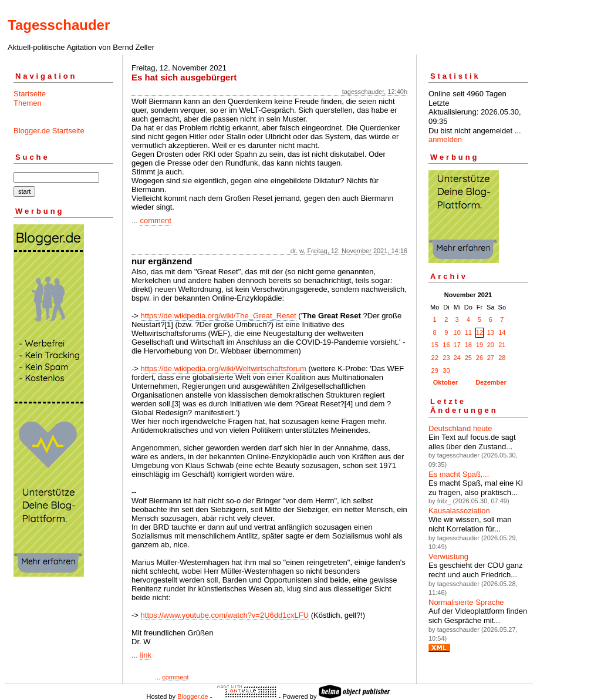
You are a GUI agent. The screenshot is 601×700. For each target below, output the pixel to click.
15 (435, 345)
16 (446, 345)
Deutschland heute (460, 428)
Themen (28, 103)
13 (491, 332)
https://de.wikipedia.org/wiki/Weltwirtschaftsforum (224, 368)
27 (491, 358)
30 (446, 371)
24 (457, 358)
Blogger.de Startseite (49, 131)
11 (468, 332)
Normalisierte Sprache (466, 602)
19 (480, 345)
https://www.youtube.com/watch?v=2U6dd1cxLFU (225, 615)
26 (480, 358)
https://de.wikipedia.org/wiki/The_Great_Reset (219, 316)
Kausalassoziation (459, 511)
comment (155, 221)
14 (502, 332)
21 (502, 345)
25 (468, 358)
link (146, 655)
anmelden (445, 139)
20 (491, 345)
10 (457, 332)
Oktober (445, 382)
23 (446, 358)
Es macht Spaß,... (459, 474)
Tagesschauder (59, 25)
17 (457, 345)
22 (435, 358)
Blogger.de (193, 696)
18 (468, 345)
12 (480, 332)
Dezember (491, 382)
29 (435, 371)
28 (502, 358)
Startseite (30, 94)
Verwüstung (448, 556)
